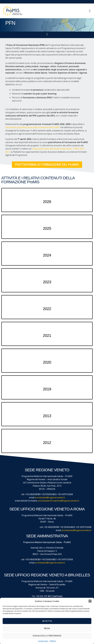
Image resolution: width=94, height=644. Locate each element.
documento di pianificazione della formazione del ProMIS (33, 127)
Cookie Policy (43, 641)
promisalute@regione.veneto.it (50, 497)
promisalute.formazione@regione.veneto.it (58, 501)
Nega (47, 628)
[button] (90, 601)
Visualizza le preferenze (47, 636)
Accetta (47, 621)
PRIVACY (53, 641)
